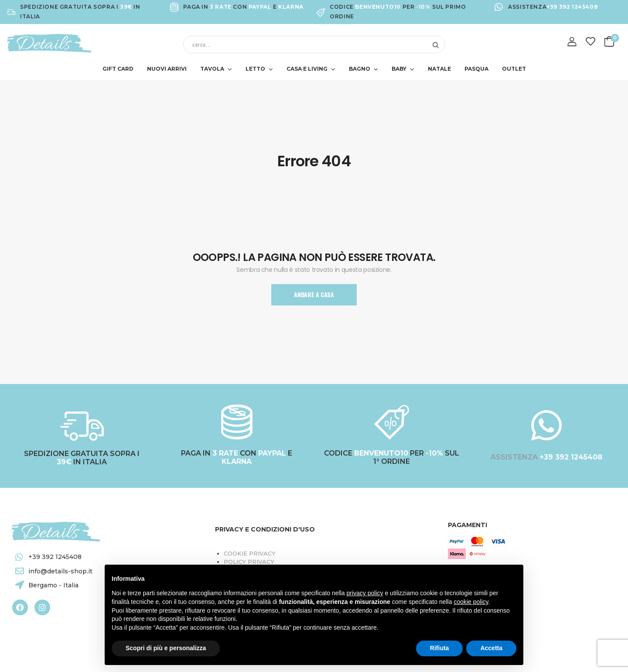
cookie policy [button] (471, 602)
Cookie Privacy (250, 553)
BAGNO (360, 69)
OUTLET (514, 69)
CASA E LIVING (307, 69)
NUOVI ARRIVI (167, 69)
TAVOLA (212, 69)
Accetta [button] (491, 648)
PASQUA (476, 69)
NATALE (439, 69)
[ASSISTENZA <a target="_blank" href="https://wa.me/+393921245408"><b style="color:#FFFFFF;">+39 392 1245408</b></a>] (546, 425)
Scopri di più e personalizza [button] (166, 648)
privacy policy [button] (365, 593)
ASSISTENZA (515, 457)
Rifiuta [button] (440, 648)
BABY (399, 69)
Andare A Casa (314, 294)
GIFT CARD (118, 69)
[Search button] (435, 45)
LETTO (255, 69)
